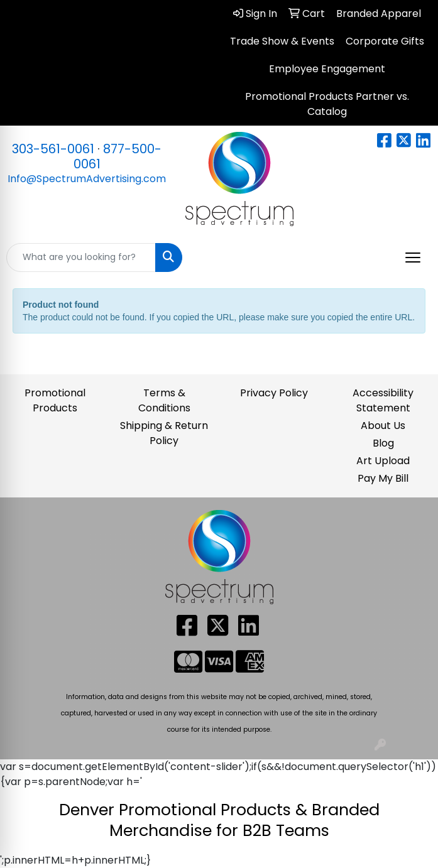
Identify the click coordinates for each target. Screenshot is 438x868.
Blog (383, 443)
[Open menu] (413, 258)
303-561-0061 (53, 149)
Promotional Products (55, 400)
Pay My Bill (383, 478)
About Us (383, 426)
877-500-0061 (118, 156)
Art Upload (383, 461)
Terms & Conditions (164, 400)
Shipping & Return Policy (164, 433)
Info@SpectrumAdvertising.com (87, 179)
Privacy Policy (274, 393)
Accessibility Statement (383, 400)
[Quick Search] (81, 258)
